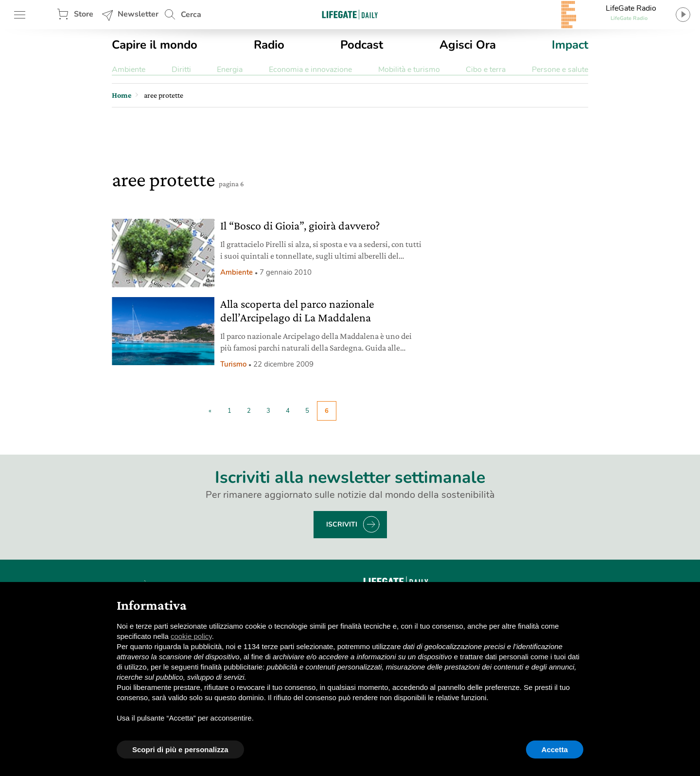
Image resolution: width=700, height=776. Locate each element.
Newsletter (138, 14)
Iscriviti (342, 524)
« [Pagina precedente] (210, 411)
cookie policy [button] (191, 636)
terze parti (278, 646)
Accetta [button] (555, 750)
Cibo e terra (486, 70)
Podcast (362, 45)
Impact (570, 45)
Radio (269, 45)
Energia (230, 70)
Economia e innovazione (310, 70)
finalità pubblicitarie (232, 667)
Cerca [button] (191, 15)
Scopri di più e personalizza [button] (180, 750)
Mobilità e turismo (409, 70)
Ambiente (129, 70)
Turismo (233, 364)
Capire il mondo (155, 45)
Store (84, 14)
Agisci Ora (468, 45)
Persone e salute (560, 70)
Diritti (181, 70)
